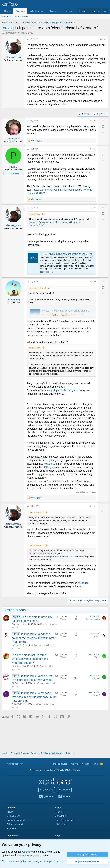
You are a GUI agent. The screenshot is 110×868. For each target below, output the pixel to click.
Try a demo (64, 790)
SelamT (15, 704)
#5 (95, 282)
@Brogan (49, 467)
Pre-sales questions (65, 820)
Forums (20, 11)
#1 (105, 39)
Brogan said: (35, 214)
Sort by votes (100, 114)
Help (87, 764)
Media (54, 11)
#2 (95, 121)
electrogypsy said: (38, 288)
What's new (36, 11)
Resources (71, 11)
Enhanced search (15, 824)
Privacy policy (76, 764)
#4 (95, 208)
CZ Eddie (16, 683)
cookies (26, 852)
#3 (95, 149)
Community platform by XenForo (55, 770)
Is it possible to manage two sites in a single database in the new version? (34, 697)
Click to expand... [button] (62, 315)
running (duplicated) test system (61, 390)
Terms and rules (59, 764)
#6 (95, 506)
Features (59, 812)
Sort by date (85, 114)
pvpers (15, 645)
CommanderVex (19, 624)
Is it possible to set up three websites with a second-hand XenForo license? (30, 659)
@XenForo (47, 797)
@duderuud (50, 464)
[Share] (101, 39)
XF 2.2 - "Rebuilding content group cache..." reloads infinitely (73, 254)
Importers (11, 828)
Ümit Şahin (17, 666)
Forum (10, 812)
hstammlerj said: (37, 512)
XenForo (65, 797)
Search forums (22, 17)
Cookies (13, 764)
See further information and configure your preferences (32, 861)
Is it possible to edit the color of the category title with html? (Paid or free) (34, 638)
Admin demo (61, 824)
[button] (45, 11)
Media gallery (13, 816)
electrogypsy (11, 33)
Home (7, 11)
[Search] (105, 11)
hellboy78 (96, 678)
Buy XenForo (47, 790)
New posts (7, 17)
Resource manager (16, 820)
